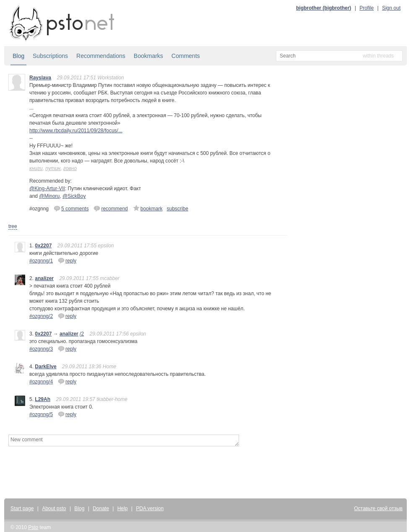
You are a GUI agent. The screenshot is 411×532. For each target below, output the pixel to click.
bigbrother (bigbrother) (324, 8)
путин (53, 168)
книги (36, 168)
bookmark (148, 208)
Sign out (391, 8)
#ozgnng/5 (41, 414)
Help (123, 508)
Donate (101, 508)
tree (13, 226)
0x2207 (43, 246)
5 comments (71, 208)
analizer (44, 278)
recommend (111, 208)
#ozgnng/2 (41, 316)
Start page (22, 508)
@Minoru (49, 196)
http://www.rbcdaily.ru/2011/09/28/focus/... (76, 131)
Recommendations (101, 56)
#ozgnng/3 (41, 349)
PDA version (150, 508)
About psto (54, 508)
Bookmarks (148, 56)
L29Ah (43, 399)
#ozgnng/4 (41, 382)
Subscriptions (50, 56)
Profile (367, 8)
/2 (82, 334)
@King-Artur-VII (47, 189)
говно (70, 168)
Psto (33, 527)
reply (67, 260)
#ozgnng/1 (41, 261)
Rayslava (40, 78)
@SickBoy (74, 196)
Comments (186, 56)
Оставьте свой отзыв (378, 508)
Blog (18, 56)
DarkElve (46, 367)
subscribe (177, 209)
